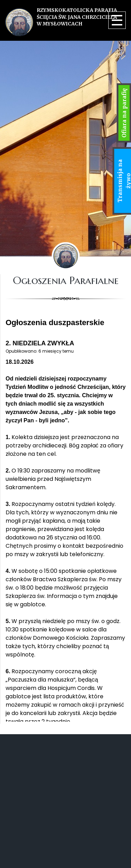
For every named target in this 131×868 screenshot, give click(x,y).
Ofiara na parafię (124, 113)
